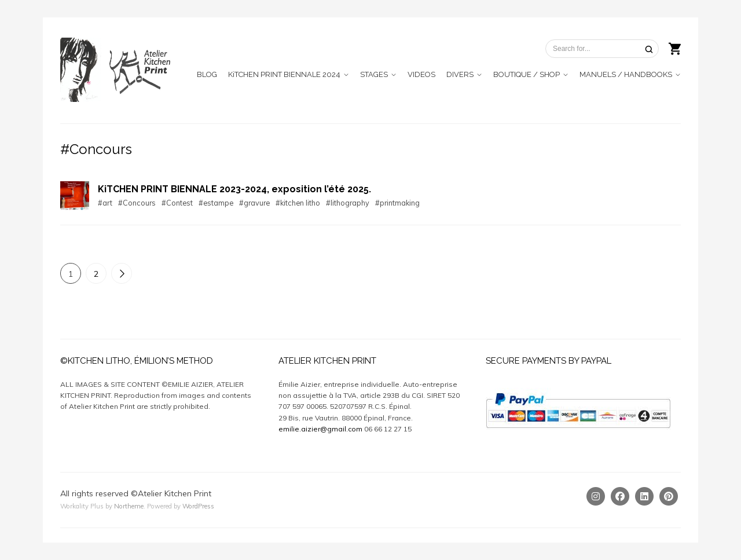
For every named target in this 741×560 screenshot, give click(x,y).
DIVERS (460, 74)
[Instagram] (596, 496)
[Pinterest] (669, 496)
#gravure (254, 203)
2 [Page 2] (96, 274)
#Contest (177, 203)
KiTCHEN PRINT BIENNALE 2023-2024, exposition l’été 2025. (234, 189)
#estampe (216, 203)
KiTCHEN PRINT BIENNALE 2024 (284, 74)
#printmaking (397, 203)
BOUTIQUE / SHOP (527, 74)
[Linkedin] (644, 496)
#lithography (348, 203)
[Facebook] (620, 496)
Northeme (129, 506)
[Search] (649, 49)
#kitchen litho (298, 203)
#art (105, 203)
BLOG (207, 74)
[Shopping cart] (675, 47)
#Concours (137, 203)
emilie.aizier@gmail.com (320, 429)
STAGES (374, 74)
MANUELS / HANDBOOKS (626, 74)
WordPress (198, 506)
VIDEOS (421, 74)
